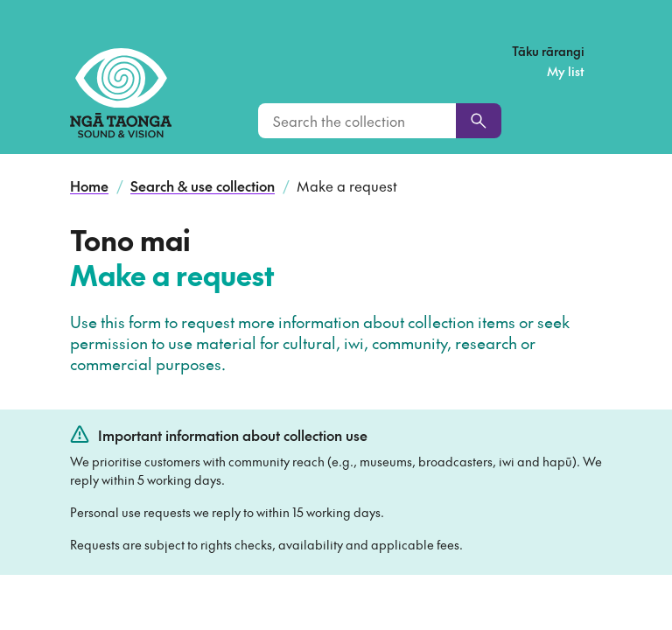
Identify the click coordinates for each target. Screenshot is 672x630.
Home (89, 185)
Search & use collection (203, 185)
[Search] (479, 121)
